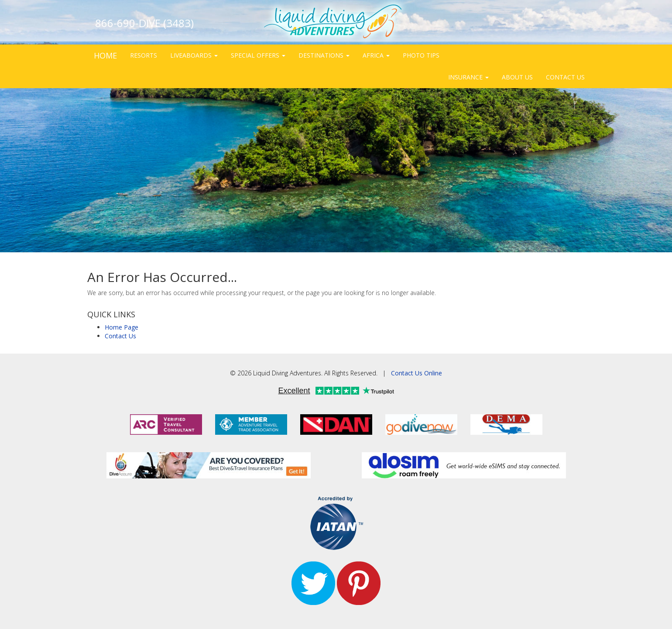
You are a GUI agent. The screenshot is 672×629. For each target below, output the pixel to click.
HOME (105, 55)
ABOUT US (517, 77)
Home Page (122, 327)
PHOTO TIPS (421, 55)
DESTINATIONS (324, 55)
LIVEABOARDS (194, 55)
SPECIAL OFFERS (258, 55)
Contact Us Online (417, 373)
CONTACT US (565, 77)
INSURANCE (468, 77)
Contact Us (120, 336)
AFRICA (376, 55)
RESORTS (144, 55)
